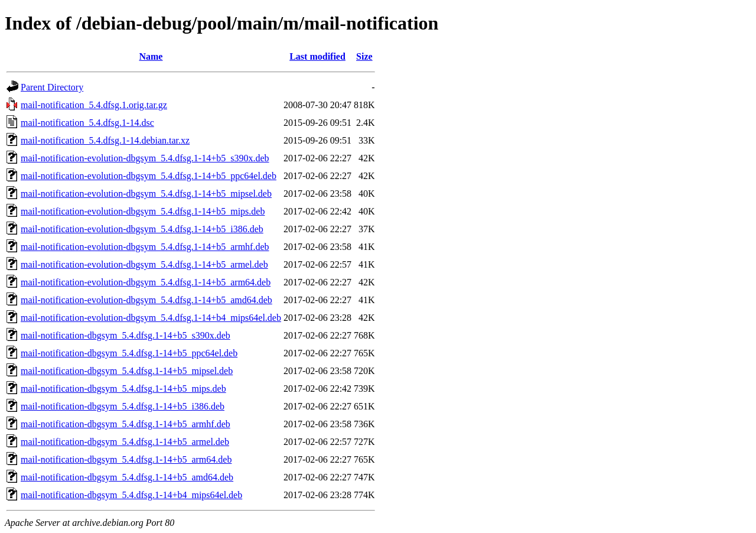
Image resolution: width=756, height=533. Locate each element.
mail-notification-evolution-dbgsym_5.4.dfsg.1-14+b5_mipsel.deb (146, 194)
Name (151, 56)
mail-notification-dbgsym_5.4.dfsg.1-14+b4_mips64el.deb (131, 495)
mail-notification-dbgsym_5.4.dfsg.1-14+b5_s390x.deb (126, 335)
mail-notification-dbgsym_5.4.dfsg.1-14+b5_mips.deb (123, 389)
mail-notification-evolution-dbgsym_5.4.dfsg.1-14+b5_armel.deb (144, 264)
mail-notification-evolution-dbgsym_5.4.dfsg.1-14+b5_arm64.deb (146, 282)
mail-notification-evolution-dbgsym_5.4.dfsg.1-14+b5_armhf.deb (145, 247)
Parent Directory (52, 87)
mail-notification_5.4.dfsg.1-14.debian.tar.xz (105, 140)
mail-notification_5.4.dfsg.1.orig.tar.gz (94, 105)
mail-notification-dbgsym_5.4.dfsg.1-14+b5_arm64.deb (126, 459)
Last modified (317, 56)
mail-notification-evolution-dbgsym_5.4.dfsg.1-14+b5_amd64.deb (146, 300)
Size (364, 56)
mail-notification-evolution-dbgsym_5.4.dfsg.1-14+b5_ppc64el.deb (149, 176)
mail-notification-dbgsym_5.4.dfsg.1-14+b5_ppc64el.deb (129, 353)
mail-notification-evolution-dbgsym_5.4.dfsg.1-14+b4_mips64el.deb (151, 318)
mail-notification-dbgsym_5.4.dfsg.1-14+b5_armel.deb (125, 442)
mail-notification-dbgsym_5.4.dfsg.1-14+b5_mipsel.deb (127, 371)
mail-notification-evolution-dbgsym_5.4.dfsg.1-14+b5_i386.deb (142, 229)
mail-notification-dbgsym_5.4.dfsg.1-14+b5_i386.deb (123, 406)
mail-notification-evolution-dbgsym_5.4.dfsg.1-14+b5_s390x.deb (145, 158)
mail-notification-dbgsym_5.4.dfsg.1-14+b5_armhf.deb (126, 424)
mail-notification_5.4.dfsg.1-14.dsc (87, 123)
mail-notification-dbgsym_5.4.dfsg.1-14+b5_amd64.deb (127, 477)
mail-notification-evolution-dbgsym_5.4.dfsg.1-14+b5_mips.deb (143, 211)
